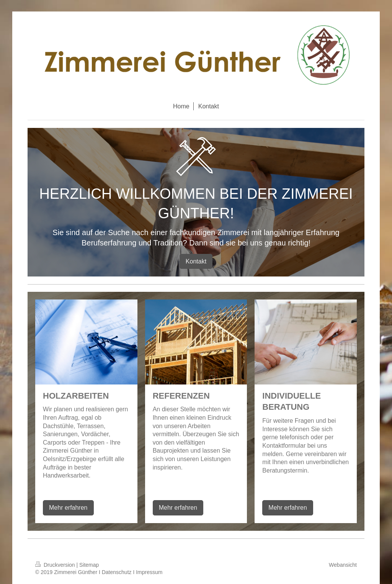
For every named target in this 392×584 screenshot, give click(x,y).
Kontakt (196, 261)
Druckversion (56, 565)
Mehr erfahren (68, 508)
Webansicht (343, 565)
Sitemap (89, 565)
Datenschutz (117, 572)
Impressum (149, 572)
